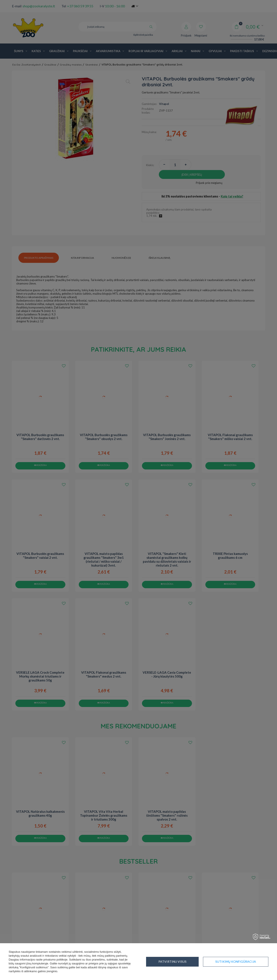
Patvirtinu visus (242, 962)
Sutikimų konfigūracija (179, 962)
